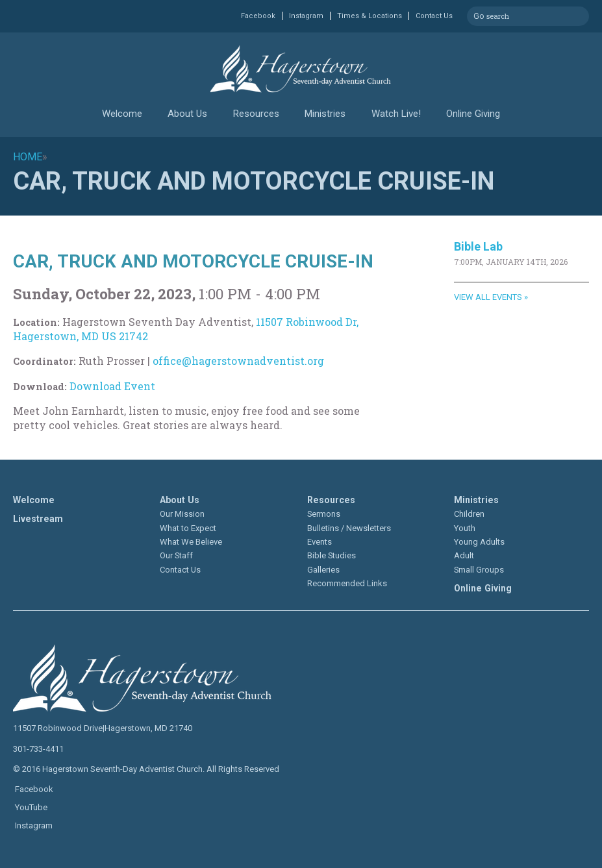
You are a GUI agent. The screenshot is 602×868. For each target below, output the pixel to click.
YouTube (30, 807)
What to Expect (188, 528)
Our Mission (182, 514)
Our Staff (176, 555)
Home (28, 157)
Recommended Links (347, 583)
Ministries (325, 114)
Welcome (122, 114)
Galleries (323, 570)
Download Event (112, 386)
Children (469, 514)
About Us (187, 114)
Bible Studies (332, 555)
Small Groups (479, 570)
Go (479, 14)
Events (320, 542)
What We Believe (191, 542)
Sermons (324, 514)
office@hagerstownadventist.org (238, 361)
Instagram (306, 16)
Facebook (258, 16)
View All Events (488, 297)
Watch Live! (396, 114)
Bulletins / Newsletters (349, 528)
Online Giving (473, 114)
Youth (465, 528)
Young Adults (479, 542)
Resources (256, 114)
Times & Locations (370, 16)
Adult (464, 555)
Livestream (38, 519)
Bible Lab (478, 246)
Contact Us (434, 16)
